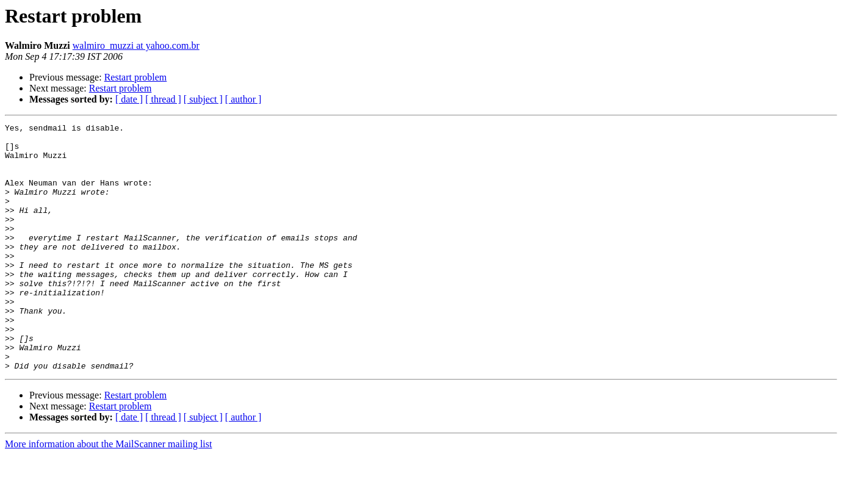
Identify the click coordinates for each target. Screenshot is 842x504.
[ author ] (243, 99)
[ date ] (129, 99)
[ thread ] (163, 99)
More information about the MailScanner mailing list (108, 493)
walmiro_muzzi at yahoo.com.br (136, 45)
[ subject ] (203, 99)
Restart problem (136, 77)
